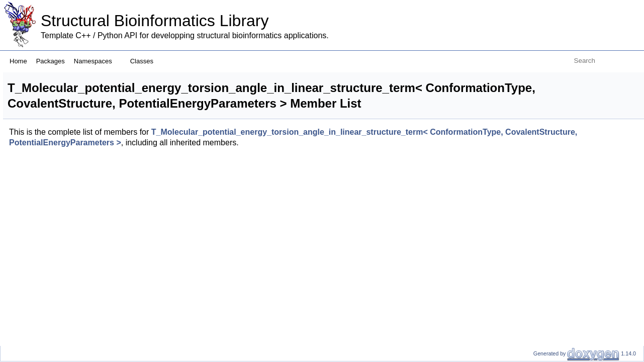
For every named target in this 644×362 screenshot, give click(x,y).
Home (18, 61)
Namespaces (97, 61)
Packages (51, 61)
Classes (146, 61)
